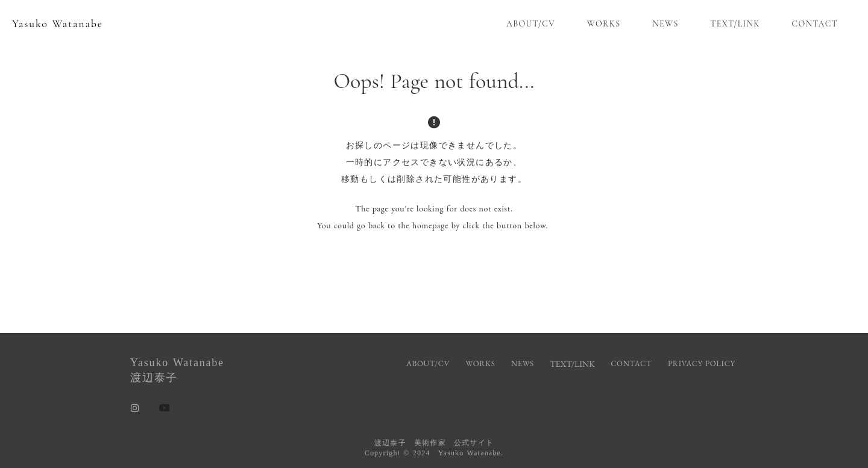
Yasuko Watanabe (58, 23)
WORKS (604, 24)
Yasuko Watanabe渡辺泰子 (177, 370)
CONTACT (815, 24)
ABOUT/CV (531, 24)
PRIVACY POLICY (703, 363)
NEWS (665, 24)
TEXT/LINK (735, 24)
